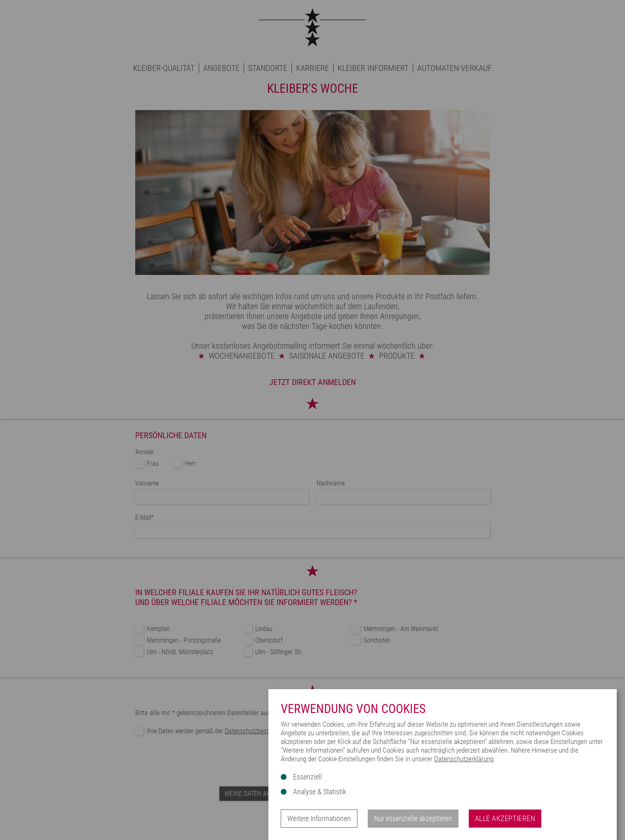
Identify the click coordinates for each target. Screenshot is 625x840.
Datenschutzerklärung (464, 759)
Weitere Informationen (319, 818)
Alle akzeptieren (505, 818)
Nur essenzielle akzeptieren (413, 818)
